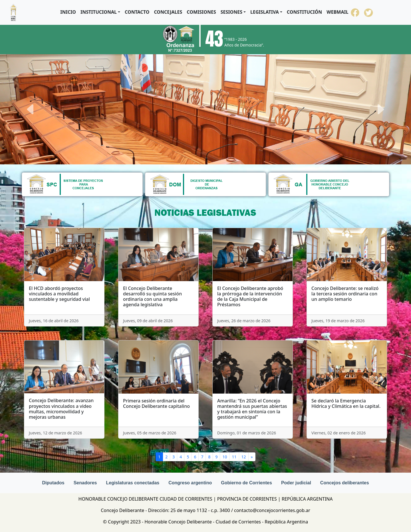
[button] (100, 12)
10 (225, 457)
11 (234, 457)
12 (244, 457)
